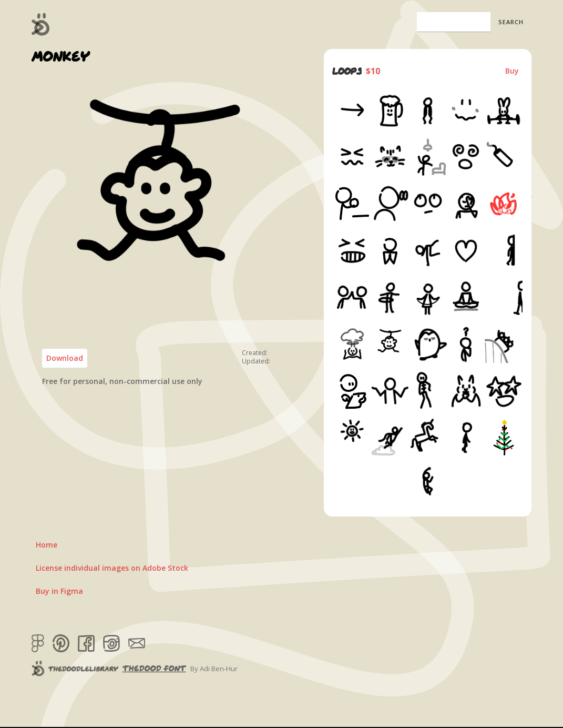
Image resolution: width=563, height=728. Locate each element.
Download (65, 358)
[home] (41, 24)
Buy (512, 71)
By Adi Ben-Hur (214, 669)
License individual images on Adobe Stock (112, 568)
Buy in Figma (59, 591)
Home (47, 545)
